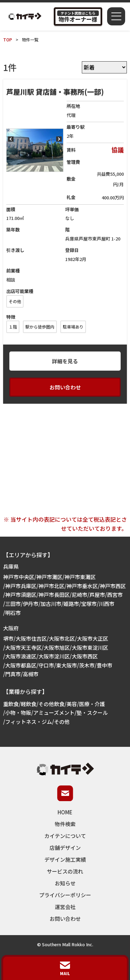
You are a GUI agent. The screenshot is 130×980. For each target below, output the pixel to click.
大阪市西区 (85, 656)
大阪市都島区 (21, 665)
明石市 (13, 613)
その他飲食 (51, 704)
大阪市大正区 (93, 638)
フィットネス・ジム (29, 722)
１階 (13, 327)
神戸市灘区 (49, 577)
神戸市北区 (51, 586)
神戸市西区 (113, 586)
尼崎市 (80, 595)
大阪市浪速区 (21, 656)
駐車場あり (73, 327)
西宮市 (115, 595)
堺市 (8, 638)
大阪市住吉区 (31, 638)
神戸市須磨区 (21, 595)
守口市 (46, 665)
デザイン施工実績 (65, 859)
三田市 (13, 604)
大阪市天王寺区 (23, 647)
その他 (15, 301)
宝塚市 (89, 604)
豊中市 (105, 665)
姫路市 (71, 604)
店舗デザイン (65, 848)
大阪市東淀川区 (90, 647)
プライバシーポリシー (65, 895)
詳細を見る (65, 361)
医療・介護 (92, 704)
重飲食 (11, 704)
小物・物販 (18, 713)
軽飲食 (29, 704)
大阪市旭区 (57, 647)
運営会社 (65, 907)
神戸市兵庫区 (21, 586)
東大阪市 (67, 665)
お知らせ (65, 883)
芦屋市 (97, 595)
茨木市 (87, 665)
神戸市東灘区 (80, 577)
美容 (72, 704)
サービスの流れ (65, 871)
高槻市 (31, 674)
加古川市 (51, 604)
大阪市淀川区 (54, 656)
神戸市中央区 (19, 577)
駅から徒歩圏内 (40, 327)
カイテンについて (65, 836)
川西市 (107, 604)
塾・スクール (92, 713)
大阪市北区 (62, 638)
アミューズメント (54, 713)
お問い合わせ (65, 387)
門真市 (13, 674)
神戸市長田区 (54, 595)
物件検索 (65, 824)
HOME (65, 812)
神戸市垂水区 (82, 586)
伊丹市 (31, 604)
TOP (8, 39)
